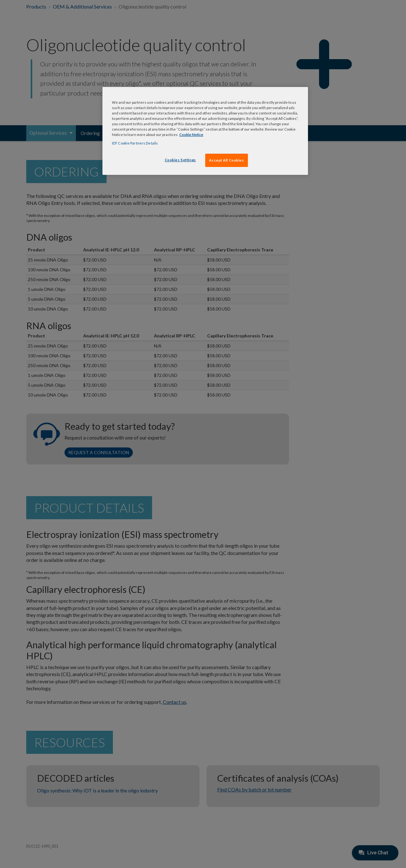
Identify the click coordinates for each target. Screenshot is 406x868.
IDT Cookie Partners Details (135, 143)
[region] (205, 131)
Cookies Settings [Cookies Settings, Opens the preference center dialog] (180, 160)
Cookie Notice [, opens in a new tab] (191, 135)
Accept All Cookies (226, 160)
